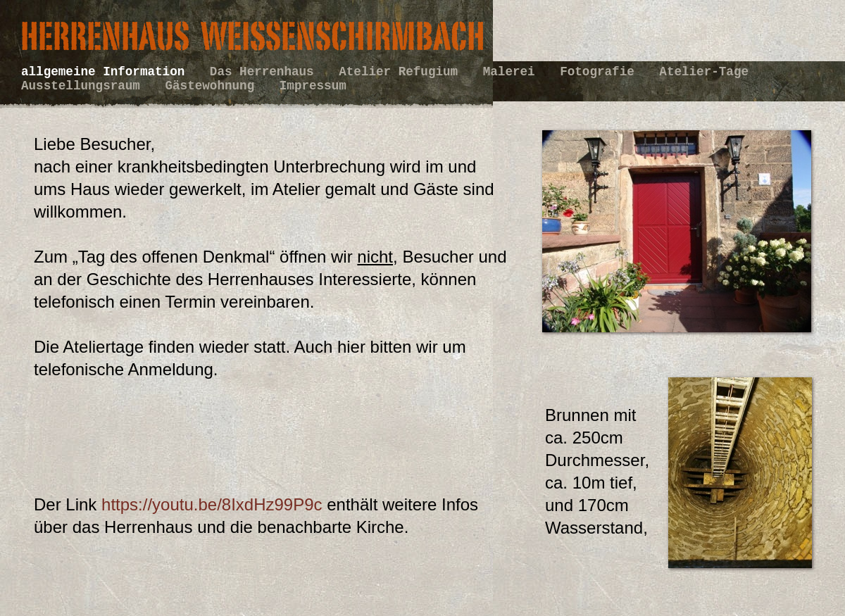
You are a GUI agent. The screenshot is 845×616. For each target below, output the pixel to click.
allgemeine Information (107, 72)
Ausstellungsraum (84, 86)
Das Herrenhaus (265, 72)
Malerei (513, 72)
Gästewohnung (214, 86)
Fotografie (601, 72)
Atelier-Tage (704, 72)
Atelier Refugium (402, 72)
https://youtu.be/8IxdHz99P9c (209, 504)
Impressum (313, 86)
